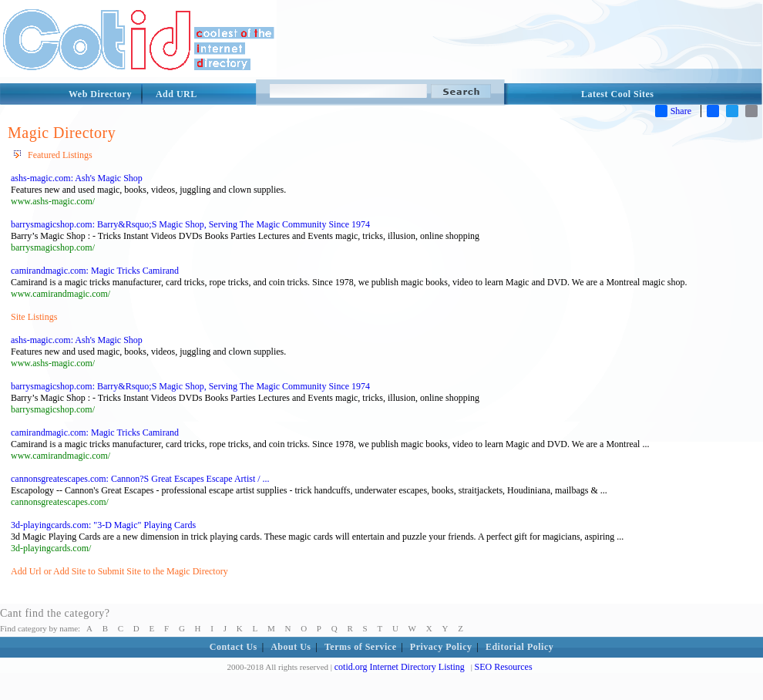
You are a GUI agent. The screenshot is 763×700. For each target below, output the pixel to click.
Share (673, 111)
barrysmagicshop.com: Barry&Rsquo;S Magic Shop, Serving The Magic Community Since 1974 (190, 224)
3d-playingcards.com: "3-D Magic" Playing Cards (103, 525)
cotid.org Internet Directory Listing (400, 667)
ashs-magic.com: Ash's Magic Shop (77, 178)
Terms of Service (361, 647)
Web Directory (100, 94)
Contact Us (234, 647)
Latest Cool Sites (618, 94)
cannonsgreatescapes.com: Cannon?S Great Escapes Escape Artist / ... (140, 479)
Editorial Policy (519, 647)
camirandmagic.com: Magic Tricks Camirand (95, 271)
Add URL (176, 94)
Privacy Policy (441, 647)
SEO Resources (504, 667)
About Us (291, 647)
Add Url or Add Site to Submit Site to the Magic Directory (119, 571)
